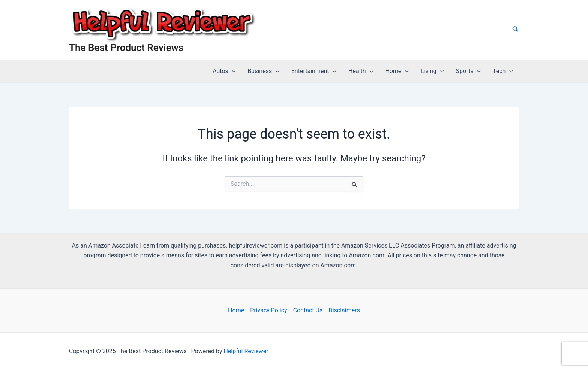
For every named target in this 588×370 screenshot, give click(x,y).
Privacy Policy (269, 310)
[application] (232, 71)
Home (397, 71)
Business (263, 71)
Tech (503, 71)
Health (361, 71)
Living (432, 71)
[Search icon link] (516, 30)
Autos (224, 71)
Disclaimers (344, 310)
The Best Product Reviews (126, 48)
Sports (468, 71)
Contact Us (308, 310)
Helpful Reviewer (246, 351)
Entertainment (314, 71)
